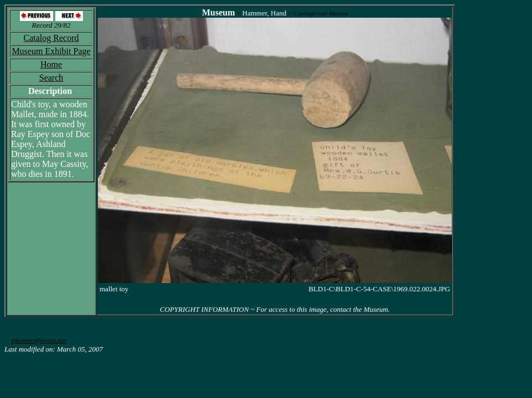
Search (51, 78)
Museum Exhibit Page (51, 51)
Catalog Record (51, 38)
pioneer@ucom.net (39, 340)
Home (51, 64)
